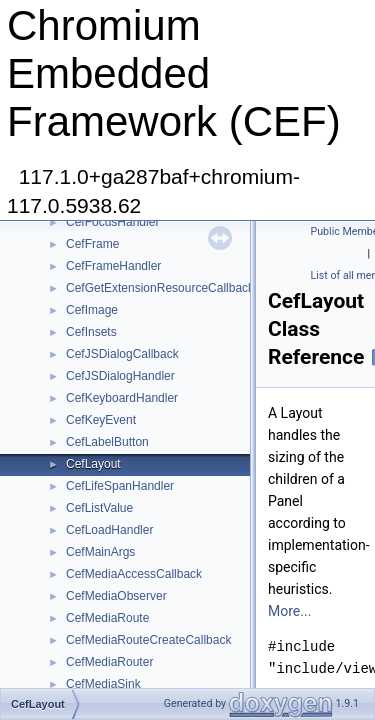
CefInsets (91, 332)
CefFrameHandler (113, 266)
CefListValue (99, 508)
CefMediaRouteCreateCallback (148, 640)
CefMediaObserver (116, 596)
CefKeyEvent (101, 420)
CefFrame (92, 244)
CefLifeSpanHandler (120, 486)
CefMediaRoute (107, 618)
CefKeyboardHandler (122, 398)
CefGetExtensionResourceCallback (160, 288)
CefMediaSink (103, 684)
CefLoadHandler (109, 530)
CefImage (92, 310)
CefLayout (93, 464)
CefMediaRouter (109, 662)
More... (289, 611)
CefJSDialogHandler (120, 376)
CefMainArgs (100, 552)
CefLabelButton (107, 442)
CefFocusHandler (112, 222)
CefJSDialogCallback (122, 354)
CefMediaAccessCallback (134, 574)
